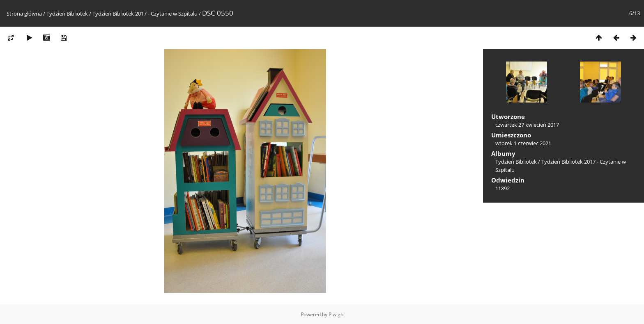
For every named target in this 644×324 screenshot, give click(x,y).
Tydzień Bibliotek (67, 14)
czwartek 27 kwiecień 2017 (527, 125)
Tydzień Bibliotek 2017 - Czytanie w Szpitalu (145, 14)
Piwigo (336, 314)
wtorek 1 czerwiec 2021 (523, 143)
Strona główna (24, 14)
